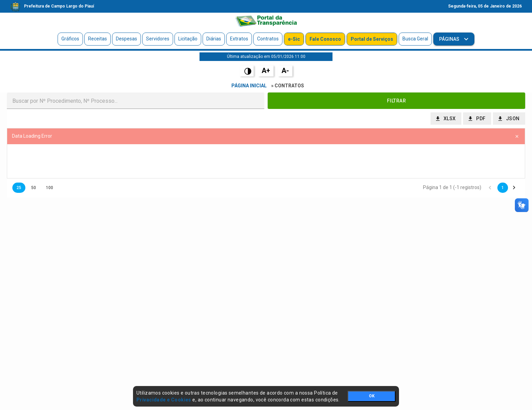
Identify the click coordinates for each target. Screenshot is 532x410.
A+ (266, 71)
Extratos (239, 39)
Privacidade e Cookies (164, 400)
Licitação (188, 39)
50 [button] (34, 188)
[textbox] (136, 101)
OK (372, 396)
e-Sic (294, 39)
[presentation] (266, 161)
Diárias (214, 39)
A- (285, 71)
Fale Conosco (325, 39)
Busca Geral (415, 39)
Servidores (158, 39)
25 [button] (19, 188)
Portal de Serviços (372, 39)
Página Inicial (249, 86)
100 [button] (50, 188)
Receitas (98, 39)
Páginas (450, 39)
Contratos (268, 39)
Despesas (126, 39)
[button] (396, 101)
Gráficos (70, 39)
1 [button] (503, 188)
